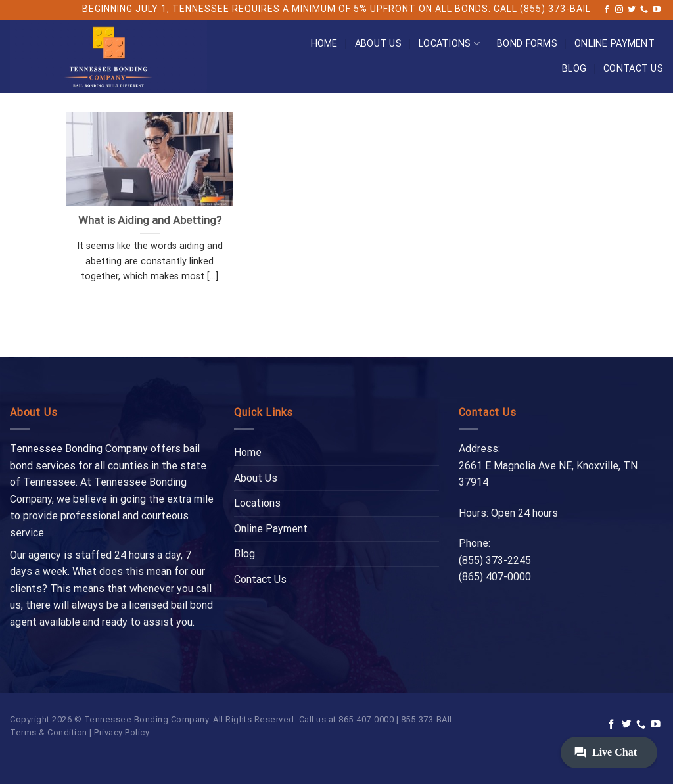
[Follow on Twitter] (632, 10)
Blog (574, 69)
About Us (378, 44)
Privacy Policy (122, 732)
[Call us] (644, 10)
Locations (449, 44)
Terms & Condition (49, 732)
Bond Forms (527, 44)
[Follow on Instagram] (619, 10)
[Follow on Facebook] (607, 10)
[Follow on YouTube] (657, 10)
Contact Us (633, 69)
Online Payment (615, 44)
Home (324, 44)
